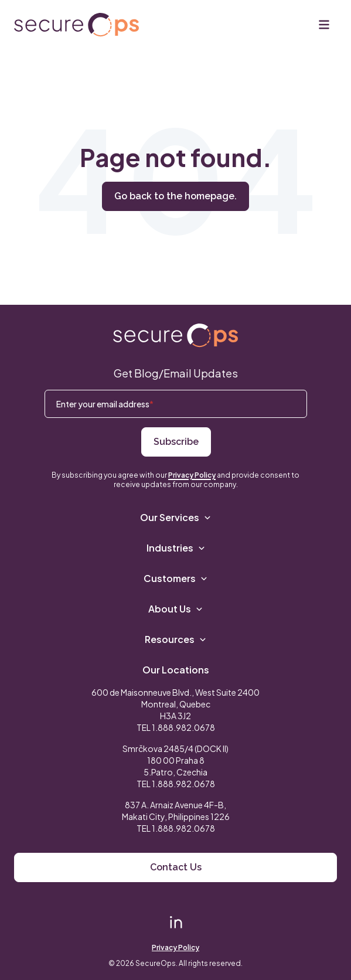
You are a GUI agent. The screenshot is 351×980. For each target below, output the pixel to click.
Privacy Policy (192, 475)
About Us (175, 609)
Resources (175, 639)
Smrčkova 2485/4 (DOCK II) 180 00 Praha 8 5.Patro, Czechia (175, 760)
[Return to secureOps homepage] (76, 25)
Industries (176, 548)
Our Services (175, 517)
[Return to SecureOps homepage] (175, 336)
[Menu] (324, 25)
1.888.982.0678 (183, 727)
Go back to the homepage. (175, 196)
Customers (175, 578)
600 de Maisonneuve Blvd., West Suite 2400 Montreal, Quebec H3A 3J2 (175, 704)
